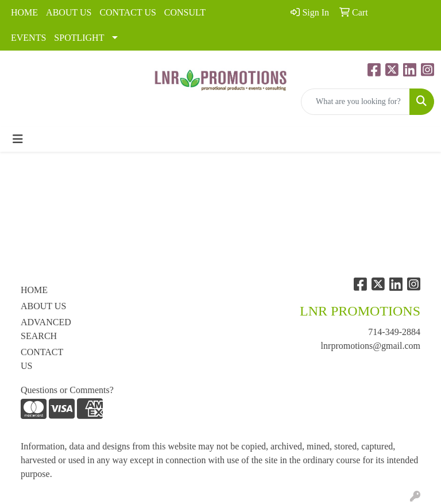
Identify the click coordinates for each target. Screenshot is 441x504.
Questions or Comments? (67, 390)
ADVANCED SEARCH (46, 329)
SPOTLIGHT (79, 38)
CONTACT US (127, 12)
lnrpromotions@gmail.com (371, 346)
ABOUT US (69, 12)
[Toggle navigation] (18, 139)
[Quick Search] (355, 102)
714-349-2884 (394, 332)
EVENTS (28, 38)
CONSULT (185, 12)
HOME (24, 12)
